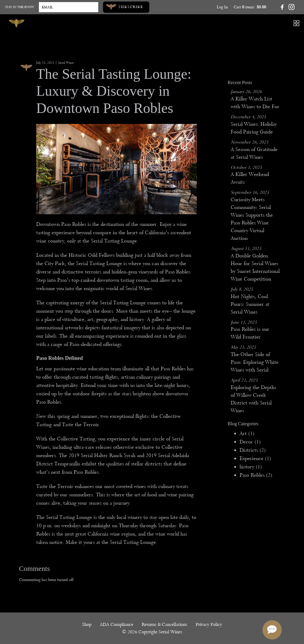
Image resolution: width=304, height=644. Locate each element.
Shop (87, 624)
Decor (250, 442)
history (251, 467)
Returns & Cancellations (164, 624)
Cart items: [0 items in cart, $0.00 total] (250, 7)
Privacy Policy (209, 624)
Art (247, 433)
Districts (253, 450)
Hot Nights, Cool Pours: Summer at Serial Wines (250, 304)
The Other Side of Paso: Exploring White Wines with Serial (255, 362)
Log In (222, 7)
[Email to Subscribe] (69, 7)
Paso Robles (256, 475)
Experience (255, 458)
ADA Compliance (117, 624)
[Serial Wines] (17, 23)
